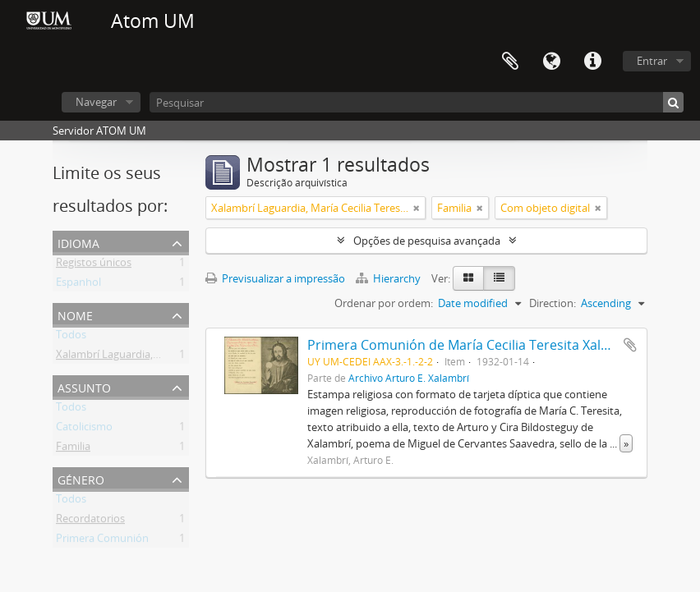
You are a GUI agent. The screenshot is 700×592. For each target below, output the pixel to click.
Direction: (553, 303)
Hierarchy (389, 278)
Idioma (551, 62)
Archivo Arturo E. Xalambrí (409, 378)
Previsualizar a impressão (275, 278)
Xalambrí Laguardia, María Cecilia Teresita (157, 357)
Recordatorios (90, 521)
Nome (75, 314)
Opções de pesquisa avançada (427, 241)
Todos (71, 337)
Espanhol (78, 285)
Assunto (84, 386)
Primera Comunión (102, 541)
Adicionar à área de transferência (630, 345)
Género (81, 478)
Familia (73, 449)
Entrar (652, 61)
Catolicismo (84, 429)
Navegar (96, 102)
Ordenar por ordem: (384, 303)
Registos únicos (94, 265)
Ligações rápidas (592, 62)
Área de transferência (510, 62)
